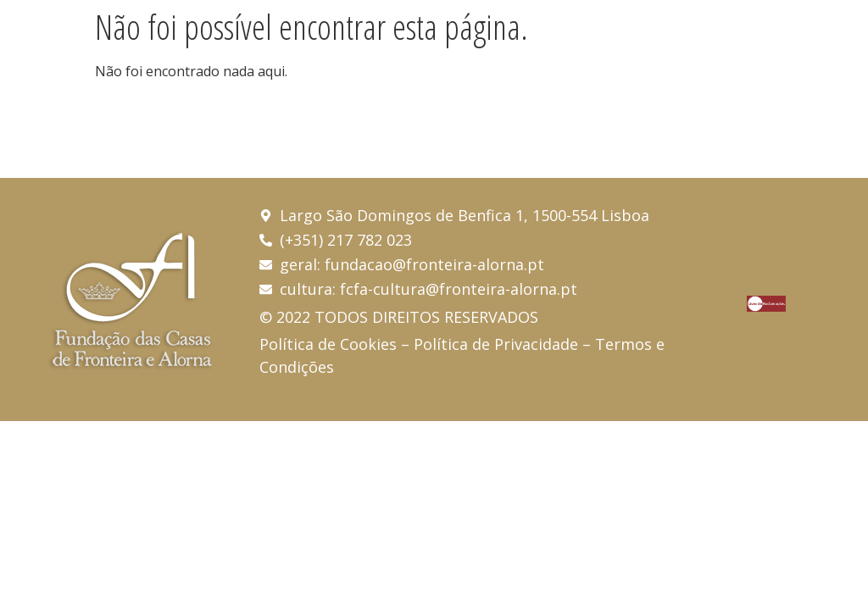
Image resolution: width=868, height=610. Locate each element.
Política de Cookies (328, 344)
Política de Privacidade (496, 344)
